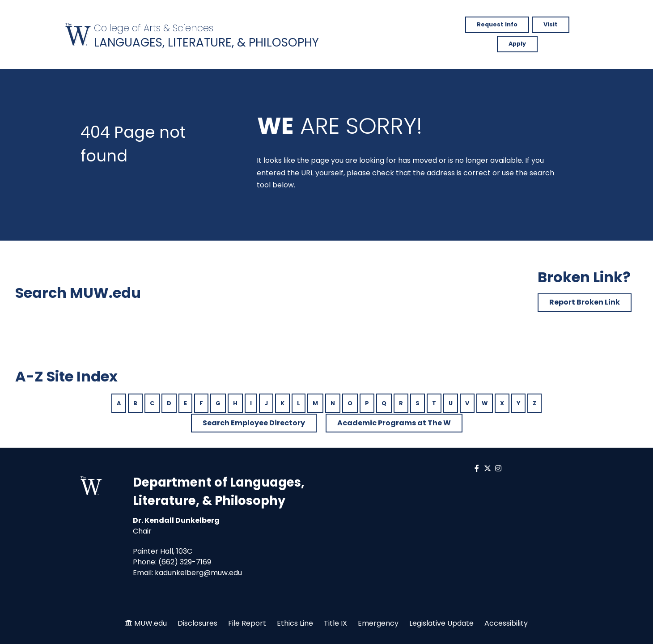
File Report (247, 623)
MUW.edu (151, 623)
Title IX (335, 623)
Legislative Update (441, 623)
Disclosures (197, 623)
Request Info (497, 24)
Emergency (378, 623)
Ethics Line (295, 623)
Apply (517, 44)
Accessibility (506, 623)
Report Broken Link (585, 302)
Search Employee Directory (254, 423)
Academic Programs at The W (394, 423)
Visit (551, 24)
